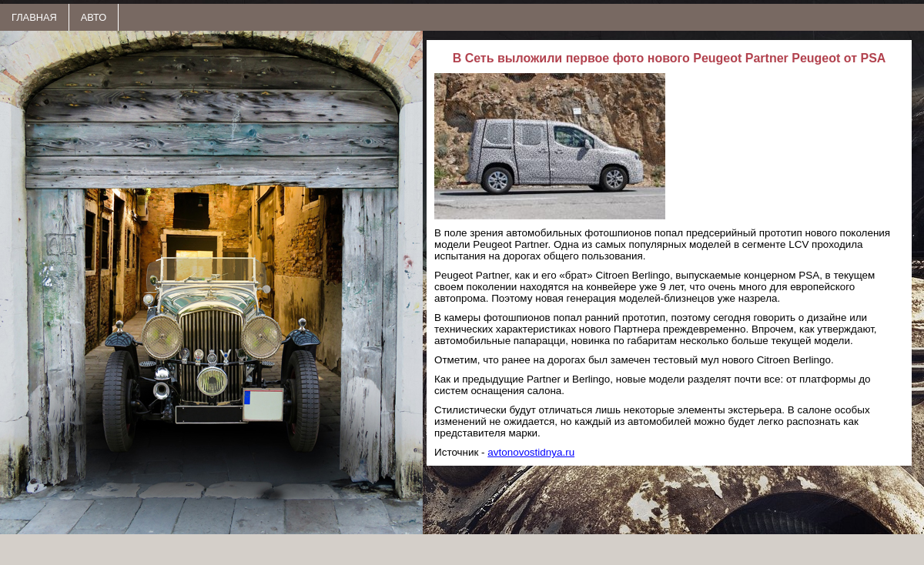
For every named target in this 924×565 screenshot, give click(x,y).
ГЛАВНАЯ (34, 17)
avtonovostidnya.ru (531, 452)
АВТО (94, 17)
